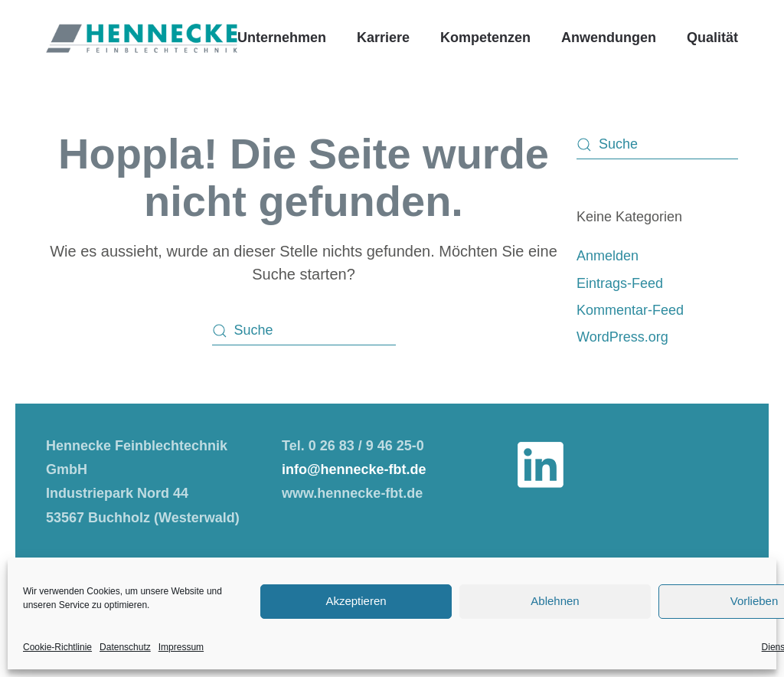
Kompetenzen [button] (485, 38)
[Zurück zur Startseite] (142, 38)
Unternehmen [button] (282, 38)
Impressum (181, 647)
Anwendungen (609, 38)
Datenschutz (125, 647)
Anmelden (608, 256)
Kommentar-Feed (630, 310)
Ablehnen (555, 601)
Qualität (712, 38)
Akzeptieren (356, 601)
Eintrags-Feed (620, 283)
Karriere (383, 38)
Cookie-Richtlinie (57, 647)
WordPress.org (622, 337)
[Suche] (304, 331)
